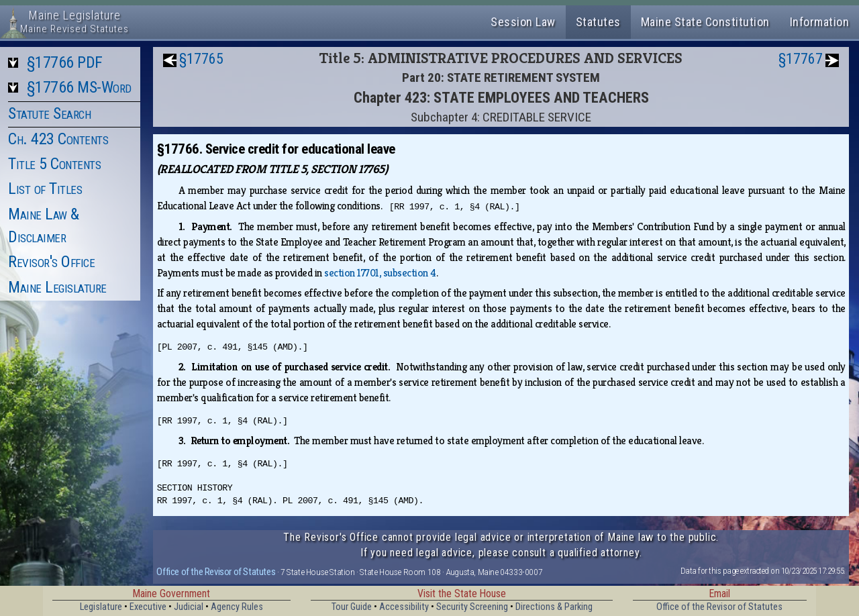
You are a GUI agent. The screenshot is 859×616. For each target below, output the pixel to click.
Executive (148, 607)
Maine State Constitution (705, 22)
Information (820, 22)
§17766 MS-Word (79, 87)
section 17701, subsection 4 (380, 273)
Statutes (598, 22)
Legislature (101, 607)
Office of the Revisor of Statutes (216, 572)
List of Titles (45, 189)
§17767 (801, 59)
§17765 (201, 59)
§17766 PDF (65, 62)
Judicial (189, 607)
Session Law (523, 22)
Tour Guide (352, 607)
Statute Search (49, 113)
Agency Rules (237, 607)
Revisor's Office (51, 262)
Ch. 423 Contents (58, 139)
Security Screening (472, 607)
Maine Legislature (57, 287)
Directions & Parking (554, 607)
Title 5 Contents (54, 164)
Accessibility (404, 607)
